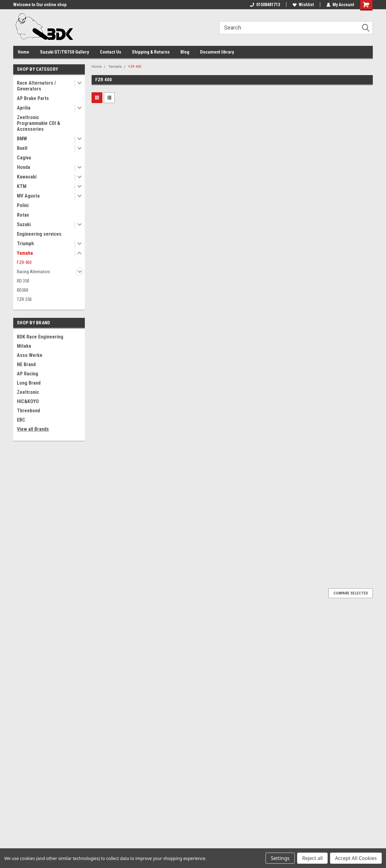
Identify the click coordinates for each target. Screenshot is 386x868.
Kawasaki (27, 177)
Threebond (28, 411)
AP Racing (28, 374)
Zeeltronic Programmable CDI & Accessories (39, 123)
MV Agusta (28, 196)
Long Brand (29, 383)
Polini (23, 205)
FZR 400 (24, 262)
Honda (24, 167)
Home (24, 52)
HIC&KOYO (28, 401)
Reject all (312, 858)
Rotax (23, 215)
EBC (21, 420)
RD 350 (23, 281)
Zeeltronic (28, 392)
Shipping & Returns (151, 52)
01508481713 (265, 5)
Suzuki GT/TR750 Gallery (65, 52)
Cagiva (24, 158)
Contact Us (110, 52)
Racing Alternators (33, 272)
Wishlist (303, 5)
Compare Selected (351, 593)
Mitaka (24, 346)
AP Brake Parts (33, 98)
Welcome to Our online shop (40, 5)
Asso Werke (30, 355)
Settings (280, 858)
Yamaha (25, 253)
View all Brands (33, 429)
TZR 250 (24, 299)
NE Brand (26, 364)
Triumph (25, 244)
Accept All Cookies (356, 858)
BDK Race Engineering (40, 337)
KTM (22, 186)
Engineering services (39, 234)
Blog (185, 52)
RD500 (23, 290)
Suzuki (24, 224)
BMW (22, 139)
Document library (217, 52)
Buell (22, 148)
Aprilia (24, 108)
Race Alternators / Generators (36, 86)
